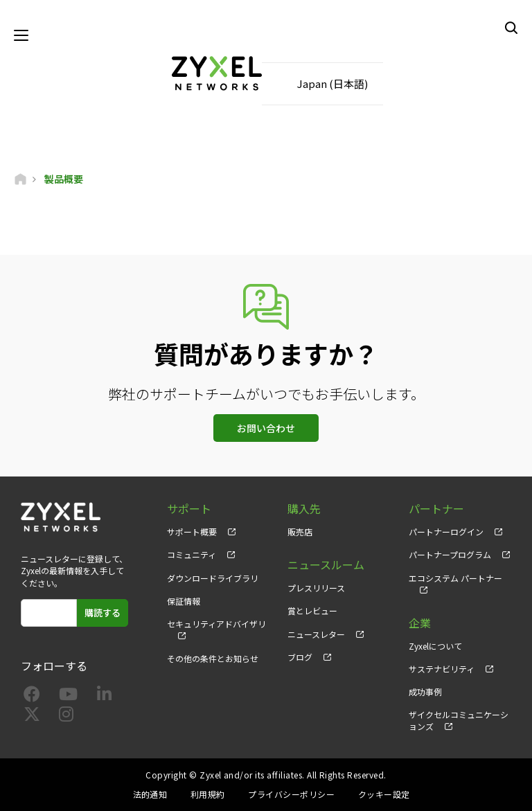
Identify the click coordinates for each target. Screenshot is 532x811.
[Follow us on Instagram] (66, 716)
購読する (103, 613)
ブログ (300, 657)
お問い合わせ (266, 428)
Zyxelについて (435, 646)
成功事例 (425, 692)
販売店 (300, 532)
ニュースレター (316, 634)
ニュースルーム (326, 565)
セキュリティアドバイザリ (216, 624)
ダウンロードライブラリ (213, 578)
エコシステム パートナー (455, 578)
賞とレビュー (312, 611)
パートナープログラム (450, 554)
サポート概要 (192, 532)
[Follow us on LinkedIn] (104, 696)
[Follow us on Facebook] (32, 696)
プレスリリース (316, 588)
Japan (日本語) (332, 83)
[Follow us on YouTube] (68, 696)
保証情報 (184, 601)
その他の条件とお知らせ (213, 658)
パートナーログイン (446, 532)
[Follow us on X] (32, 716)
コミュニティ (192, 554)
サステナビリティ (442, 669)
